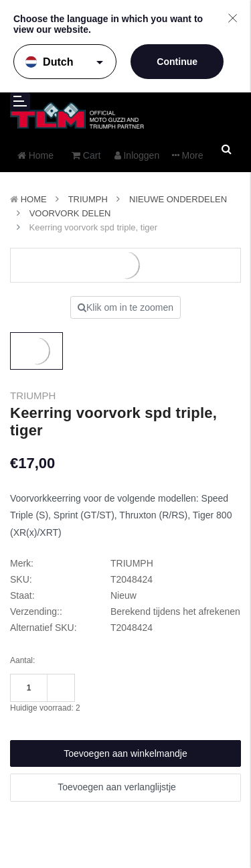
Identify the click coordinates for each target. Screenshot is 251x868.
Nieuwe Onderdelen (178, 199)
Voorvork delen (70, 213)
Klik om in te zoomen (125, 307)
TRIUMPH (88, 199)
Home (34, 199)
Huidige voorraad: (45, 708)
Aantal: (22, 660)
